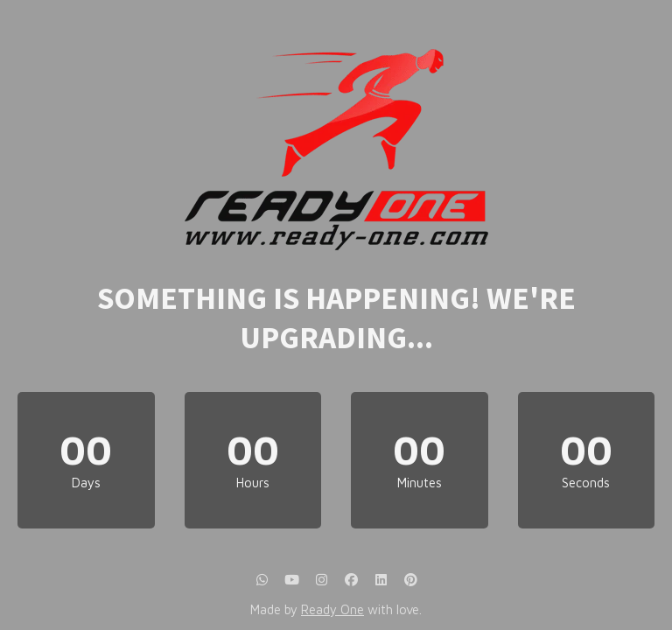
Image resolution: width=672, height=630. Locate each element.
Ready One (332, 609)
